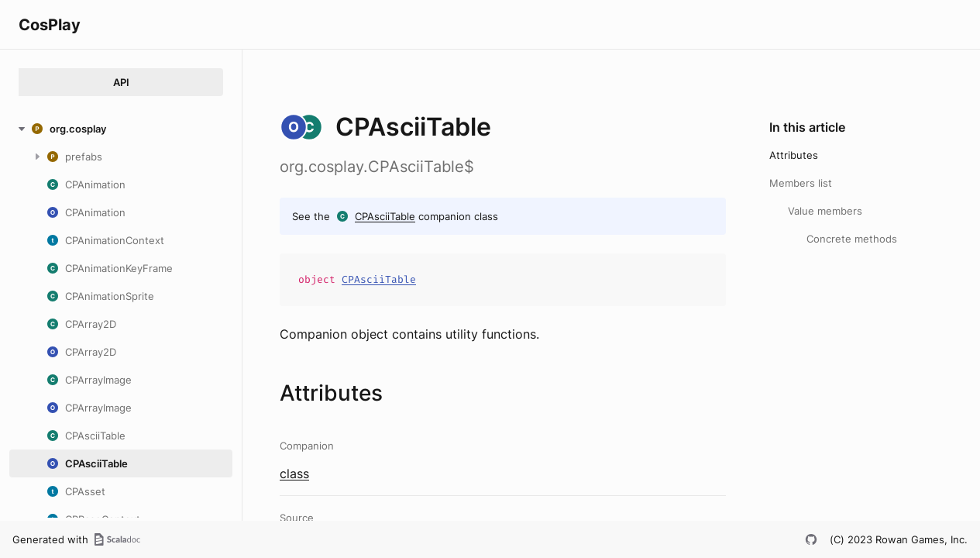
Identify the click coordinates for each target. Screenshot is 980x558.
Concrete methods (852, 239)
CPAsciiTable (385, 216)
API (121, 82)
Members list (801, 183)
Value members (825, 211)
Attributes (794, 155)
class (294, 474)
